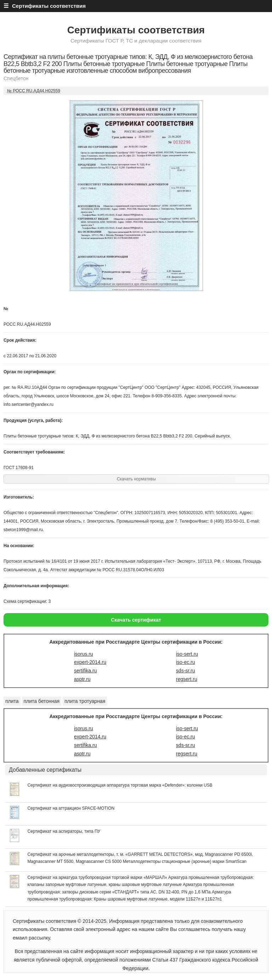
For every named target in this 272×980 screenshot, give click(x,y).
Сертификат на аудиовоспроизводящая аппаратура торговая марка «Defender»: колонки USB (120, 785)
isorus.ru (84, 654)
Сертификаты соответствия (136, 30)
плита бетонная (42, 701)
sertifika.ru (86, 671)
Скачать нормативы (136, 479)
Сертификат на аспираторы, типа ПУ (64, 831)
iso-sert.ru (187, 654)
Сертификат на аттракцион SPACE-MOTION (71, 808)
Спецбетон (16, 78)
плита (12, 701)
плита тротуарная (85, 701)
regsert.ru (187, 679)
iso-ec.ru (186, 662)
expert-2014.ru (90, 662)
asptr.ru (82, 679)
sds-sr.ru (186, 671)
